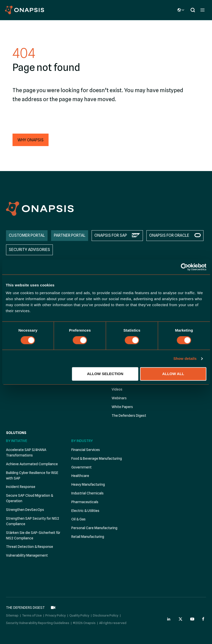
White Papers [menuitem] (122, 407)
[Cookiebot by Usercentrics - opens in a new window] (184, 267)
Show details (185, 358)
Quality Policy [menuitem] (79, 615)
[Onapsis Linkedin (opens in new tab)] (169, 619)
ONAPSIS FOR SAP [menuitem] (111, 235)
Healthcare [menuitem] (80, 476)
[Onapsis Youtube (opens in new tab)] (192, 619)
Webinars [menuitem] (119, 398)
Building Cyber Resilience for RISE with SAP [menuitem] (32, 475)
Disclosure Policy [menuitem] (106, 615)
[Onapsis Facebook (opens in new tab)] (204, 619)
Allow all (173, 374)
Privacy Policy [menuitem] (56, 615)
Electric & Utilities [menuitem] (85, 511)
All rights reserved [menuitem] (113, 623)
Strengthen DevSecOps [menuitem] (25, 510)
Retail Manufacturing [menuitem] (88, 537)
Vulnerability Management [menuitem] (27, 555)
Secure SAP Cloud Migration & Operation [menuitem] (30, 498)
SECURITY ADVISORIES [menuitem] (29, 250)
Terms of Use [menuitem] (32, 615)
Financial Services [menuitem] (86, 450)
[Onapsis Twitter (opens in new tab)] (180, 619)
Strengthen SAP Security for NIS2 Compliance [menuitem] (33, 521)
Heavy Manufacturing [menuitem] (88, 484)
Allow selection (105, 374)
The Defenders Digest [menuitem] (129, 416)
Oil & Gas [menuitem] (78, 519)
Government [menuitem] (81, 467)
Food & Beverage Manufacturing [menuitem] (97, 458)
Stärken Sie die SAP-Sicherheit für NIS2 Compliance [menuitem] (33, 535)
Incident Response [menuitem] (21, 487)
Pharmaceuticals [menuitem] (85, 502)
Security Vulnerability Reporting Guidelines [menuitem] (38, 623)
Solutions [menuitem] (16, 433)
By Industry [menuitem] (82, 441)
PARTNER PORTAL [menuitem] (70, 235)
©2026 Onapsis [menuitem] (84, 623)
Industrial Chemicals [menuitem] (87, 493)
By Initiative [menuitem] (17, 441)
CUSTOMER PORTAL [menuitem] (27, 235)
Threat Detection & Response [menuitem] (30, 547)
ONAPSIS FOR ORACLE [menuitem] (169, 235)
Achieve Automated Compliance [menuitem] (32, 464)
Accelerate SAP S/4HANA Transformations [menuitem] (26, 452)
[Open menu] (202, 10)
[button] (31, 140)
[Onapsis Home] (40, 209)
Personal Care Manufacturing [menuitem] (94, 528)
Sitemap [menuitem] (12, 615)
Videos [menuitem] (117, 389)
